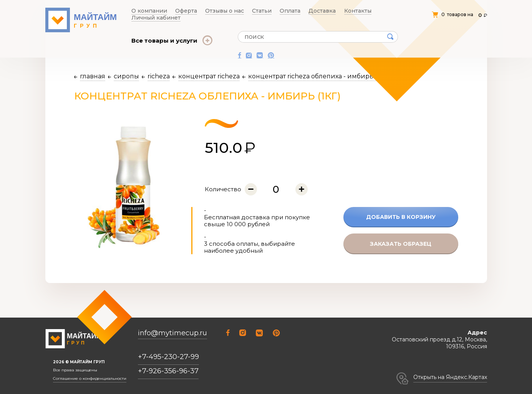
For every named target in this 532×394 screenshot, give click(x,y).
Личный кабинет (350, 11)
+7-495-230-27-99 (168, 357)
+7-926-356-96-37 (168, 371)
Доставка (285, 11)
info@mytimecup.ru (172, 333)
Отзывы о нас (208, 11)
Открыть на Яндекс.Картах (450, 377)
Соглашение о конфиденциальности (90, 379)
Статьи (238, 11)
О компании (147, 11)
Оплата (260, 11)
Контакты (313, 11)
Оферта (176, 11)
